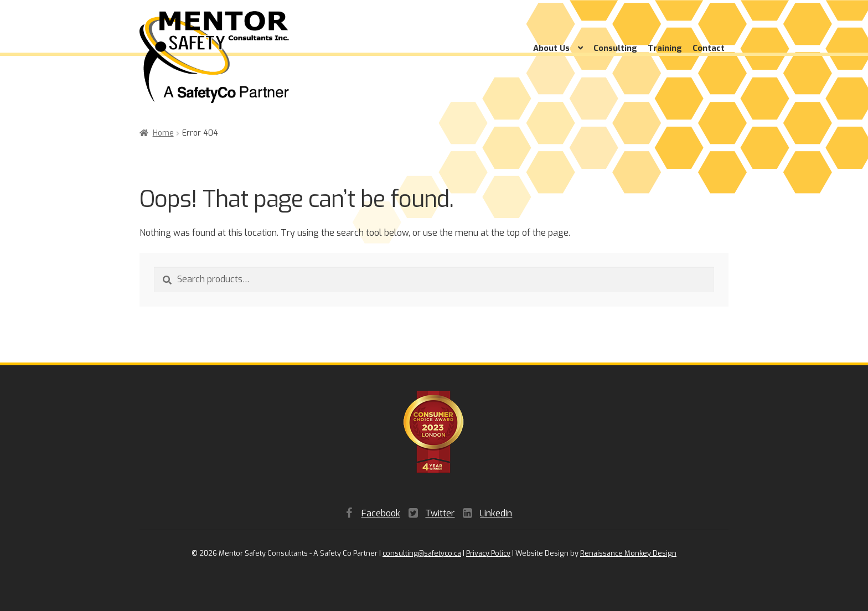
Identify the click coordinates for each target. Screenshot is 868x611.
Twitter (440, 513)
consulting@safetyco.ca (422, 553)
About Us (551, 48)
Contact (709, 48)
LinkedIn (496, 513)
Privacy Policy (488, 553)
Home (163, 133)
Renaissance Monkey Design (628, 553)
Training (665, 48)
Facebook (381, 513)
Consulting (615, 48)
